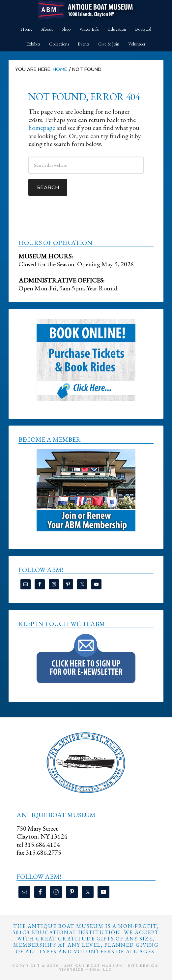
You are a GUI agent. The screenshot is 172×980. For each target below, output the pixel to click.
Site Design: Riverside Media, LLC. (109, 968)
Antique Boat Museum (86, 10)
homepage (42, 128)
